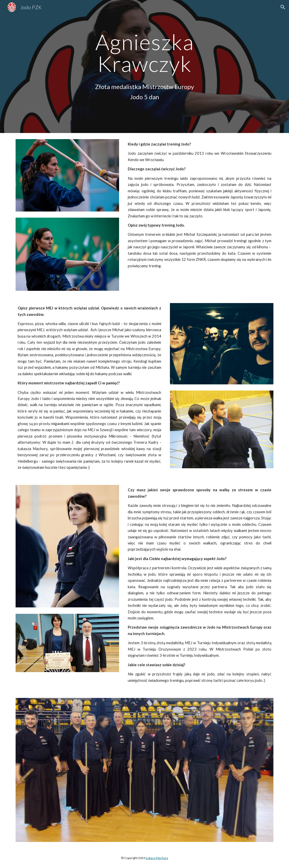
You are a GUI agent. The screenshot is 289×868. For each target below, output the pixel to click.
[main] (144, 53)
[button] (283, 7)
